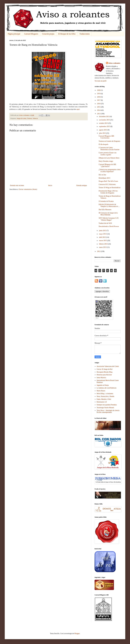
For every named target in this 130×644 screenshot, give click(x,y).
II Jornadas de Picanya (106, 201)
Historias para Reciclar (104, 375)
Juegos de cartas (22, 118)
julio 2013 (103, 133)
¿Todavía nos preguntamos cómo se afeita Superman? (110, 171)
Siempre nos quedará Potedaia (107, 405)
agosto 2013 (103, 130)
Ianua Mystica (101, 378)
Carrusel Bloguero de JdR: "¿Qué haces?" (107, 165)
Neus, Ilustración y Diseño (105, 396)
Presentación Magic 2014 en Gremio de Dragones (108, 192)
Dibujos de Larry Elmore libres (109, 158)
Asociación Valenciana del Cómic (108, 366)
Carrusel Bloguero (31, 34)
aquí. (78, 109)
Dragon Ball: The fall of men (108, 181)
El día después (103, 144)
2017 (99, 100)
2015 (99, 107)
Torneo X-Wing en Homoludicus (110, 188)
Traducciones (85, 34)
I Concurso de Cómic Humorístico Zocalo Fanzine (109, 149)
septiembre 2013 (105, 126)
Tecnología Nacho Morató (105, 408)
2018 (99, 97)
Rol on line (102, 175)
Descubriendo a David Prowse (109, 226)
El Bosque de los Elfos (67, 34)
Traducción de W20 (105, 223)
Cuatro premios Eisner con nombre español (108, 154)
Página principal (14, 34)
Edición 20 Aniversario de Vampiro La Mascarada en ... (109, 205)
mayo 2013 (103, 234)
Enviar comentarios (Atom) (28, 189)
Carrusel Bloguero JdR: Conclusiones (106, 137)
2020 (99, 90)
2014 (99, 110)
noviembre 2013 (105, 120)
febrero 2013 (103, 244)
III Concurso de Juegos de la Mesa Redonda (108, 214)
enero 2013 (103, 247)
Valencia (35, 118)
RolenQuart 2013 (104, 178)
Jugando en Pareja (103, 385)
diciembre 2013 (104, 116)
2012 (99, 251)
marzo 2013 (103, 241)
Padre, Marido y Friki (104, 399)
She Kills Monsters (105, 210)
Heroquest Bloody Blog (105, 372)
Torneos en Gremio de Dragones (109, 141)
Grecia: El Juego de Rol (105, 369)
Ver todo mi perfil (100, 81)
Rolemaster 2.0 (102, 402)
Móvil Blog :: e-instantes (105, 394)
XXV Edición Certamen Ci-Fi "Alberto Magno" (109, 219)
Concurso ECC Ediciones (107, 184)
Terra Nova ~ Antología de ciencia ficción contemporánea (108, 411)
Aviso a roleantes (114, 63)
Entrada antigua (82, 185)
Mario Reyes (101, 391)
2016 (99, 104)
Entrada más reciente (17, 185)
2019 (99, 94)
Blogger (77, 633)
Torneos (29, 118)
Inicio (50, 185)
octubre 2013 (104, 123)
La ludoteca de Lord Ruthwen (107, 388)
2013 (99, 114)
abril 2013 (103, 237)
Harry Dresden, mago (106, 161)
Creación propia (48, 34)
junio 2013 (103, 231)
